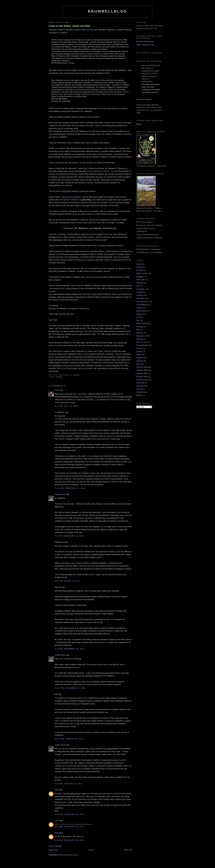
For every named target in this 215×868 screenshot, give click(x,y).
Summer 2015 (142, 373)
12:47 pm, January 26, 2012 (69, 739)
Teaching (140, 386)
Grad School (141, 311)
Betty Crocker (142, 273)
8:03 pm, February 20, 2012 (69, 840)
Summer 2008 (142, 367)
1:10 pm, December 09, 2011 (70, 649)
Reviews (140, 358)
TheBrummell (60, 494)
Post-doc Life (142, 342)
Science (139, 361)
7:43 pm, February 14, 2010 (69, 536)
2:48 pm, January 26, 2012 (69, 784)
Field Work (141, 298)
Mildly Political (142, 323)
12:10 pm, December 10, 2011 (70, 688)
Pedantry (140, 339)
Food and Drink (142, 302)
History (139, 314)
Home (91, 850)
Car (138, 286)
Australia (140, 270)
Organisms (141, 336)
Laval (138, 317)
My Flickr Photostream (145, 42)
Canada (139, 283)
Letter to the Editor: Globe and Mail (69, 26)
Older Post (128, 850)
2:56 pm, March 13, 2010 (68, 581)
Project (139, 348)
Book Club (140, 280)
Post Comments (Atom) (69, 855)
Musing (139, 327)
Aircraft (139, 264)
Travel (139, 389)
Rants (139, 355)
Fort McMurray (142, 305)
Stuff (138, 364)
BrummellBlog (107, 11)
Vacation (140, 392)
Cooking (140, 295)
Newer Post (53, 850)
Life (138, 320)
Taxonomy (140, 383)
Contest (139, 292)
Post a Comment (55, 846)
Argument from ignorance (71, 197)
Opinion (59, 377)
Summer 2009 (142, 370)
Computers (141, 289)
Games (139, 308)
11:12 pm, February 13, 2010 (70, 488)
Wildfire (139, 395)
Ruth (57, 790)
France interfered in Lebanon (98, 171)
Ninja (138, 330)
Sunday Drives (142, 380)
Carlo (57, 390)
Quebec (139, 352)
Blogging (140, 277)
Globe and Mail (87, 30)
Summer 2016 (142, 377)
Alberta (139, 267)
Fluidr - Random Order (145, 45)
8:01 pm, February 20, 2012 (69, 814)
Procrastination (142, 345)
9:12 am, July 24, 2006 (66, 406)
